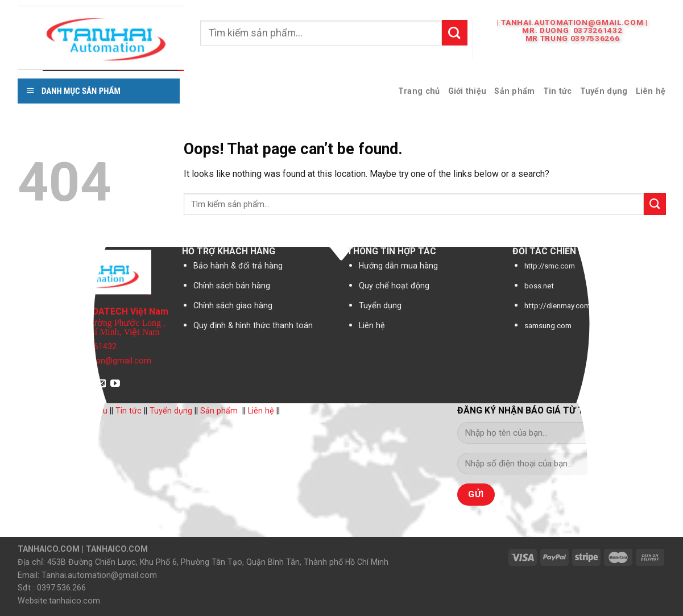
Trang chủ (419, 91)
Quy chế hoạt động (394, 286)
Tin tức (558, 91)
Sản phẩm (514, 91)
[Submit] (455, 32)
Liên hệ (651, 91)
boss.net (539, 286)
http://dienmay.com (557, 306)
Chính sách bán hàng (232, 286)
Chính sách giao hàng (233, 305)
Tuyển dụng (604, 91)
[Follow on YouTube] (115, 384)
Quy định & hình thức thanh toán (253, 325)
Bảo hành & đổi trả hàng (238, 266)
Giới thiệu (467, 91)
